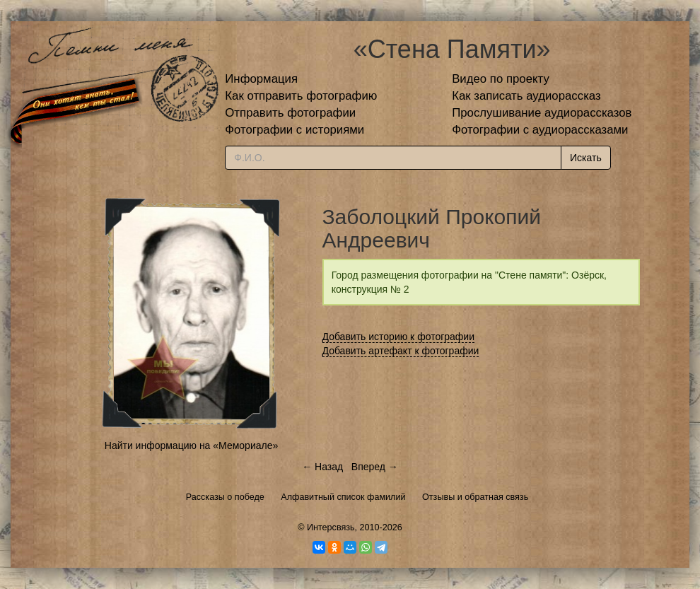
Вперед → (375, 467)
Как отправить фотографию (301, 96)
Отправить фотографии (290, 113)
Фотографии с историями (294, 130)
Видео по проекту (501, 79)
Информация (261, 79)
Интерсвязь (331, 527)
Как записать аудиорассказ (526, 96)
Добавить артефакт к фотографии (401, 351)
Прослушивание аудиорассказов (542, 113)
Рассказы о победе (225, 497)
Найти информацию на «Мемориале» (191, 445)
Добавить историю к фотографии (399, 337)
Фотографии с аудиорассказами (540, 130)
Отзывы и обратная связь (475, 497)
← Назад (322, 467)
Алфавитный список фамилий (343, 497)
